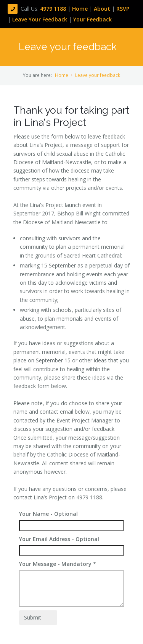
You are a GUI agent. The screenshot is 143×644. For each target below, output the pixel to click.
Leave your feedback (98, 75)
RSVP (123, 9)
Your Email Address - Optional (59, 539)
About (103, 9)
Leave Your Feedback (40, 19)
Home (81, 9)
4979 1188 (54, 9)
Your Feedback (92, 19)
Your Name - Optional (48, 514)
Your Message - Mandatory (58, 564)
